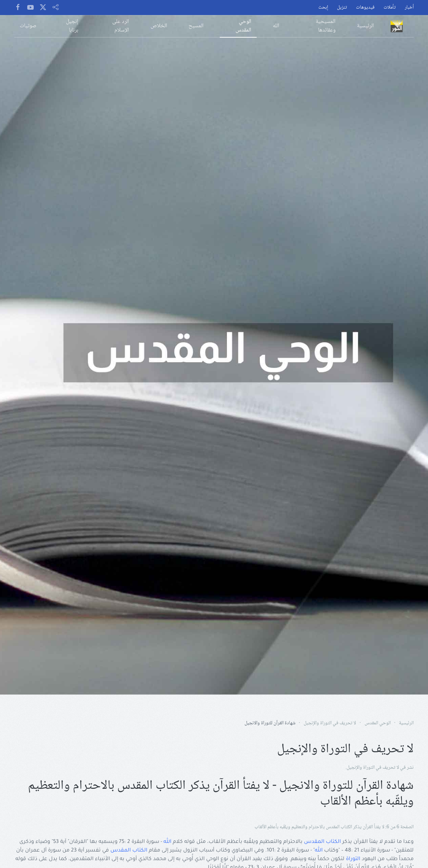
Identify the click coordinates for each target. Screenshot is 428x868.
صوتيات (28, 26)
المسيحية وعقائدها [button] (326, 26)
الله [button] (276, 26)
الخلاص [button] (159, 26)
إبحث (323, 8)
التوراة (353, 859)
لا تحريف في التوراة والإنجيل (373, 768)
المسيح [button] (196, 26)
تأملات (390, 8)
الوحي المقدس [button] (243, 26)
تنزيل (342, 8)
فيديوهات (365, 8)
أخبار (409, 8)
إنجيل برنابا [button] (72, 26)
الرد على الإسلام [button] (121, 26)
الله (167, 842)
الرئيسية (365, 26)
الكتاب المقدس (322, 842)
